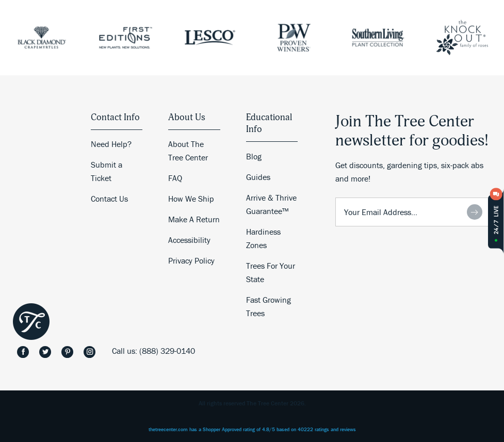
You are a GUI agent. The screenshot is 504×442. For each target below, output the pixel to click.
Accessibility (189, 240)
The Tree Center (31, 322)
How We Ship (191, 199)
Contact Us (109, 199)
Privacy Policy (191, 260)
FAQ (175, 178)
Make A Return (194, 219)
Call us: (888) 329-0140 (153, 351)
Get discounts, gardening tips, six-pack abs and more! (409, 172)
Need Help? (111, 144)
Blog (254, 156)
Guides (258, 177)
